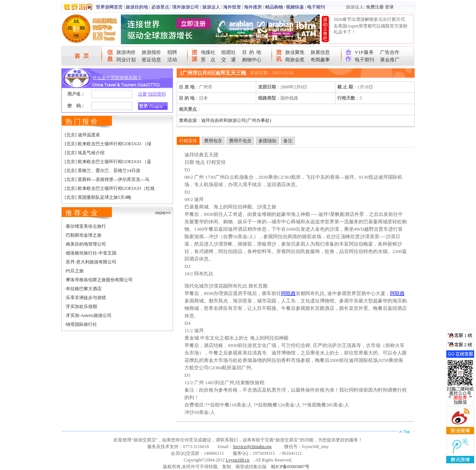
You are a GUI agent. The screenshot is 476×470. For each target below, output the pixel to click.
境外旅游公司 (186, 7)
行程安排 (188, 141)
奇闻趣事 (320, 60)
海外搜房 (253, 7)
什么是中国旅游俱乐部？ (117, 78)
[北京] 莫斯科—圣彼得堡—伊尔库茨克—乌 (107, 179)
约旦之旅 (75, 271)
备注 (288, 141)
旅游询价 (126, 52)
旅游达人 (211, 7)
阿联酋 (288, 293)
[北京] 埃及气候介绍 (85, 153)
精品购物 (274, 7)
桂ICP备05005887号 (290, 467)
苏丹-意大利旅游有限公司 (91, 262)
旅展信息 (320, 52)
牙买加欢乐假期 (81, 307)
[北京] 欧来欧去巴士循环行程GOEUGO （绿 (108, 144)
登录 (389, 7)
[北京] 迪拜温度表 (82, 135)
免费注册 (375, 7)
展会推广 (390, 60)
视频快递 (295, 7)
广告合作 (390, 52)
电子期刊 (316, 7)
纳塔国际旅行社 (81, 324)
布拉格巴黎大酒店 (84, 289)
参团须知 (267, 141)
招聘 (172, 52)
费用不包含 (240, 141)
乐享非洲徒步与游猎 (86, 298)
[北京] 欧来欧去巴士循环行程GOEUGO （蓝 (108, 162)
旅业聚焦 (295, 52)
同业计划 (126, 60)
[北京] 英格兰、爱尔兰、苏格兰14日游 (102, 171)
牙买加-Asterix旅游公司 (89, 315)
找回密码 (157, 94)
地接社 (208, 52)
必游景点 (160, 7)
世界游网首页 (109, 7)
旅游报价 (151, 52)
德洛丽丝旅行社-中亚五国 (91, 253)
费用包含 (213, 141)
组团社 (229, 52)
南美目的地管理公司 (86, 244)
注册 (142, 94)
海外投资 (232, 7)
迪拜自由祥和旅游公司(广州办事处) (236, 120)
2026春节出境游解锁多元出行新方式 (369, 19)
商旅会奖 (295, 60)
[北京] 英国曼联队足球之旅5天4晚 (98, 197)
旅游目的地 (137, 7)
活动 (172, 60)
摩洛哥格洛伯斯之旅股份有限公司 (99, 280)
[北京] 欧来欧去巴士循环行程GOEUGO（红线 (110, 188)
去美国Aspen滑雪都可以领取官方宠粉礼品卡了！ (371, 29)
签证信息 (151, 60)
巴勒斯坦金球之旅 (84, 235)
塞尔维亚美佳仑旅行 (86, 226)
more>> (163, 213)
